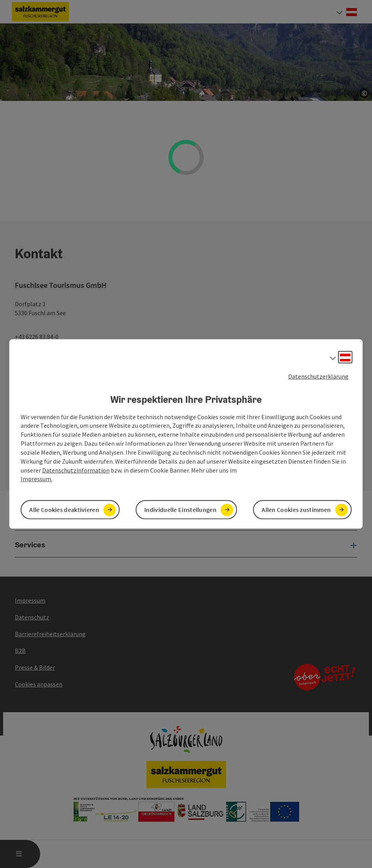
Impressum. (36, 479)
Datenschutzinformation (76, 470)
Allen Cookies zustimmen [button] (296, 510)
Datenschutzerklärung (318, 376)
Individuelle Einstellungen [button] (180, 510)
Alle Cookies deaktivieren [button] (64, 510)
